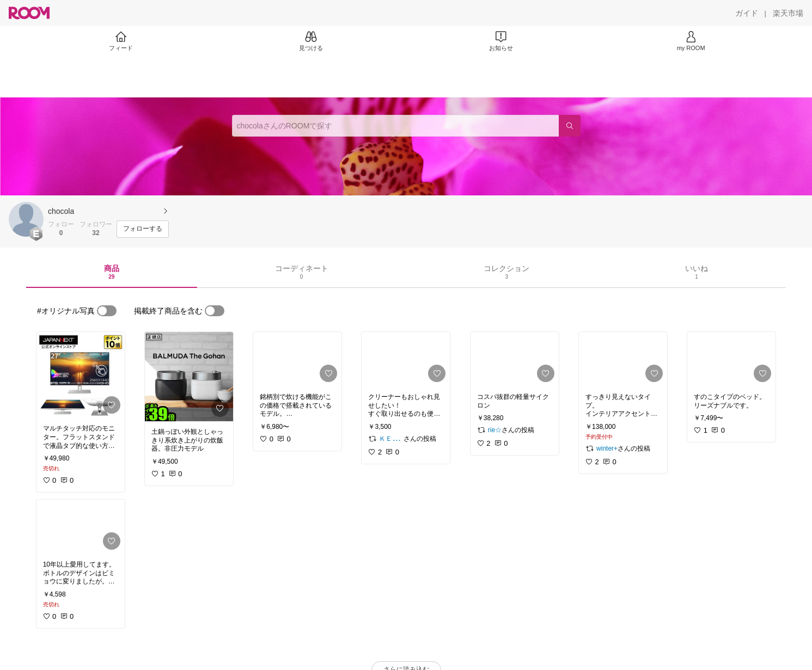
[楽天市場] (788, 13)
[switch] (107, 311)
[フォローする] (143, 229)
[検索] (570, 126)
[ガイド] (747, 13)
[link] (81, 375)
